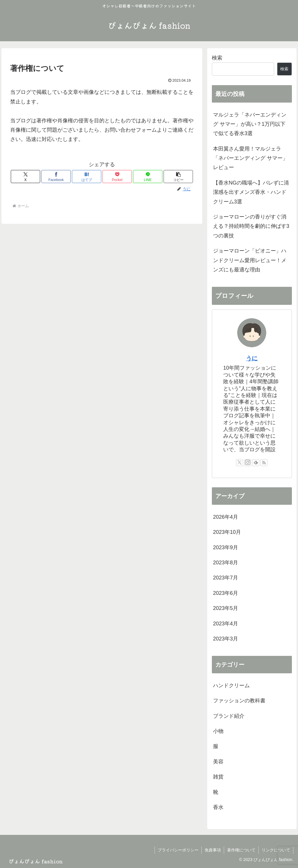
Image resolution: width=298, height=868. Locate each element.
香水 (218, 807)
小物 (218, 731)
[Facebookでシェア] (56, 177)
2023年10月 (227, 532)
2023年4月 (226, 624)
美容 (218, 762)
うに (252, 358)
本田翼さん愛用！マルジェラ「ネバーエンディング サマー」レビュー (250, 158)
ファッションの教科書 (239, 701)
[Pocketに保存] (117, 177)
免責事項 (213, 850)
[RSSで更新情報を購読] (264, 463)
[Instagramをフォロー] (248, 463)
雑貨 (218, 777)
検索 (217, 58)
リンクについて (276, 850)
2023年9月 (226, 547)
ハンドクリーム (231, 686)
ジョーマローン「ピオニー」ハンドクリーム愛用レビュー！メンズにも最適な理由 (250, 260)
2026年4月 (226, 517)
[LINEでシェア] (148, 177)
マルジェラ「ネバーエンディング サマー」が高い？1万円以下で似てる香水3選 (250, 124)
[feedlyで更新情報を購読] (256, 463)
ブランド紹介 (229, 716)
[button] (178, 177)
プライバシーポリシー (178, 850)
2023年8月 (226, 563)
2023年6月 (226, 593)
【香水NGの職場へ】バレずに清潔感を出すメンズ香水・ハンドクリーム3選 (251, 192)
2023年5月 (226, 608)
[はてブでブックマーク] (87, 177)
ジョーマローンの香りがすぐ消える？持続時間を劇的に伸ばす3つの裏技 (251, 226)
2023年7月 (226, 578)
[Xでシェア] (25, 177)
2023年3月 (226, 639)
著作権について (241, 850)
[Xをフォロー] (240, 463)
